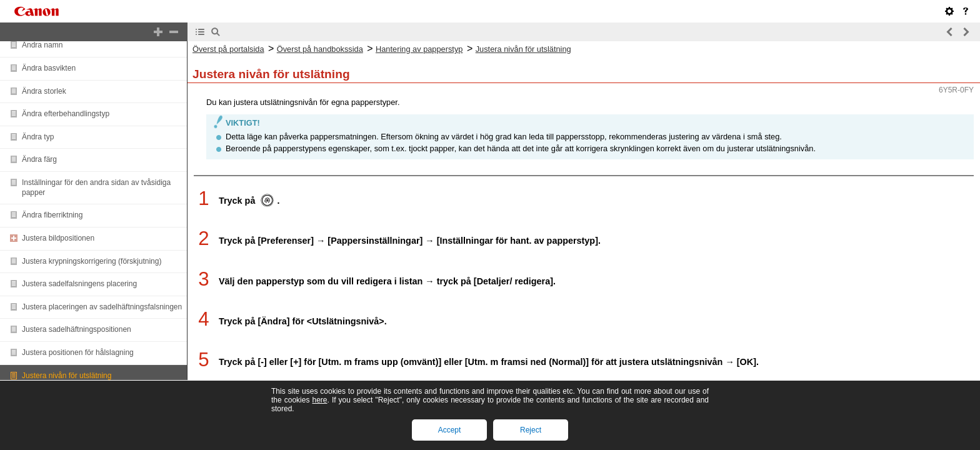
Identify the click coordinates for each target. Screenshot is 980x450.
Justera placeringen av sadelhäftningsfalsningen (102, 307)
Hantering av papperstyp (419, 49)
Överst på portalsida (228, 49)
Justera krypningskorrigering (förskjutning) (92, 261)
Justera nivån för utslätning (67, 376)
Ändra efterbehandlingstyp (66, 114)
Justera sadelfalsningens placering (79, 284)
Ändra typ (38, 137)
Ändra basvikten (49, 68)
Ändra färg (39, 159)
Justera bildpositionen (58, 238)
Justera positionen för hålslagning (78, 352)
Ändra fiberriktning (52, 215)
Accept (450, 430)
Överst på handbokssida (320, 49)
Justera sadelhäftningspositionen (77, 329)
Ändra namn (42, 45)
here (319, 400)
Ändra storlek (44, 91)
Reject (531, 430)
